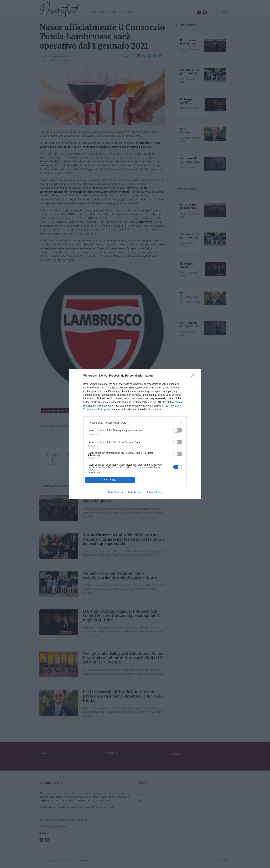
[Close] (195, 376)
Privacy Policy (154, 492)
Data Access (135, 492)
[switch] (178, 430)
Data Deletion (115, 492)
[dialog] (135, 434)
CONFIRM (110, 480)
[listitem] (135, 423)
